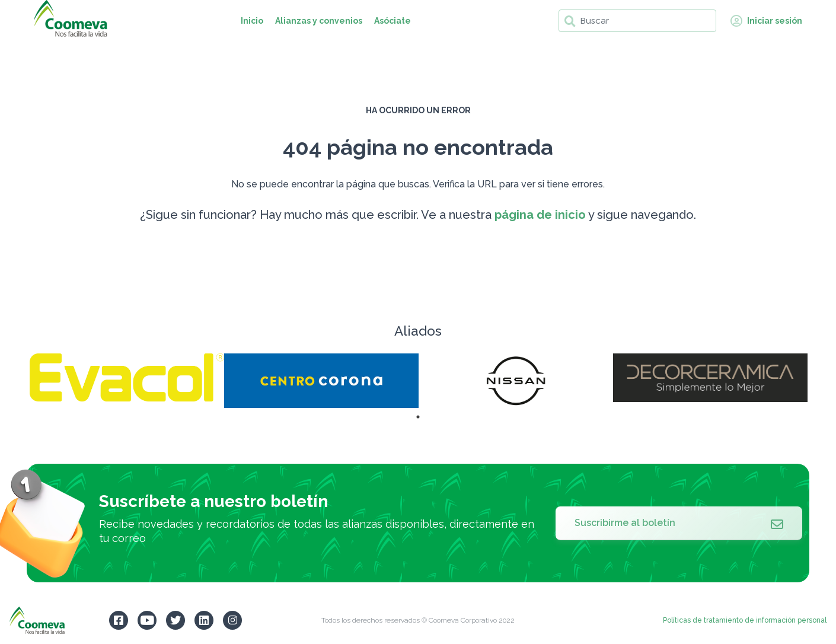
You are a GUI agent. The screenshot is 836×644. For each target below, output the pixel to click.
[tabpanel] (127, 377)
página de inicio (540, 215)
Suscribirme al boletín (679, 523)
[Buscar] (637, 21)
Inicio (252, 21)
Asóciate (393, 21)
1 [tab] (418, 417)
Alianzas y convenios (319, 21)
